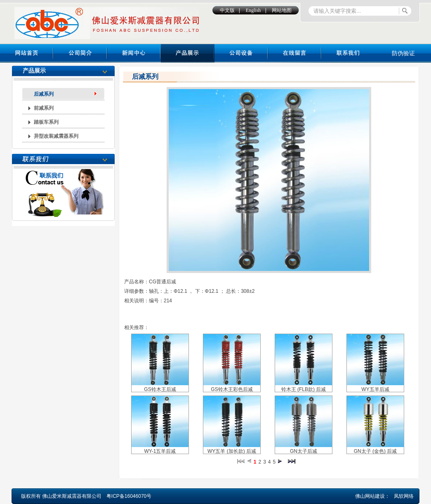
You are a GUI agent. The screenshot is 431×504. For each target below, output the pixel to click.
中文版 (227, 10)
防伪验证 (403, 53)
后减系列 (44, 94)
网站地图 (282, 10)
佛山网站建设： (372, 496)
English (253, 10)
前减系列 (44, 108)
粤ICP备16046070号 (129, 496)
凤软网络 (404, 496)
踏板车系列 (46, 122)
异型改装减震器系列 (56, 136)
